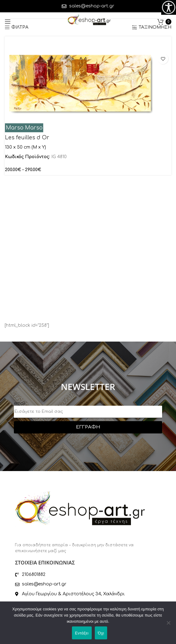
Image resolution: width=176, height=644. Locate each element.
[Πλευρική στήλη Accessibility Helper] (169, 7)
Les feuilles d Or (27, 138)
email (20, 403)
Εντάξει (82, 633)
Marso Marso (24, 128)
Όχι (101, 633)
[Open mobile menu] (8, 22)
